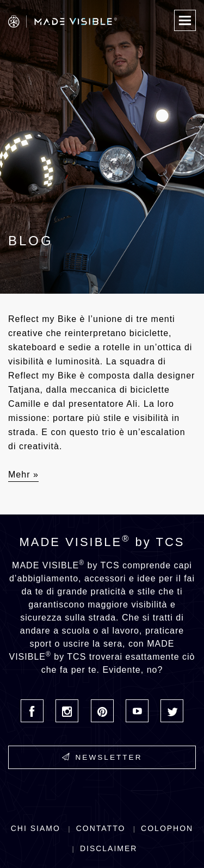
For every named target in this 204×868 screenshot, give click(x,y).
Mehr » (23, 475)
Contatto (101, 828)
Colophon (167, 828)
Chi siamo (36, 828)
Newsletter (102, 757)
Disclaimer (109, 848)
